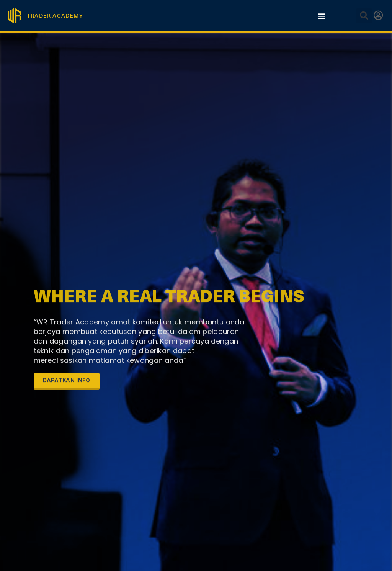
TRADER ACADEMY (55, 16)
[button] (321, 16)
